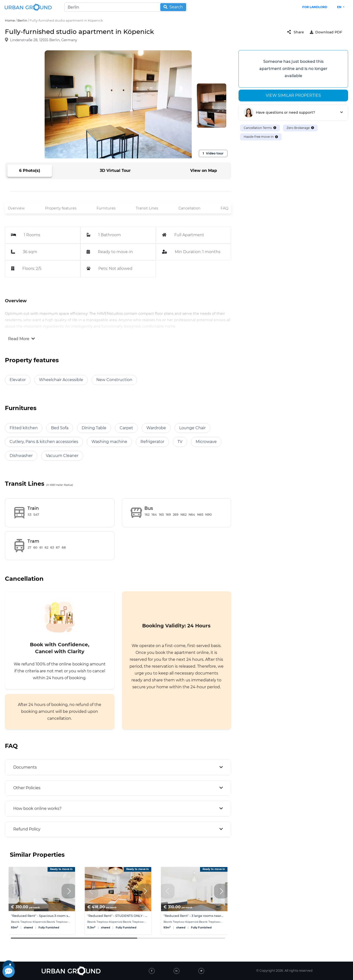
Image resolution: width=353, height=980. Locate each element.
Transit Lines (147, 208)
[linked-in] (176, 971)
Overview (16, 208)
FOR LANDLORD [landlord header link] (315, 7)
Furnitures (106, 208)
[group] (42, 901)
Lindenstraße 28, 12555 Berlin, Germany (44, 40)
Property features (61, 208)
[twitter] (201, 971)
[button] (69, 891)
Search (173, 7)
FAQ (224, 208)
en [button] (340, 7)
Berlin (22, 20)
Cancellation (189, 208)
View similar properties (293, 95)
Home (10, 20)
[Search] (126, 7)
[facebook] (152, 971)
